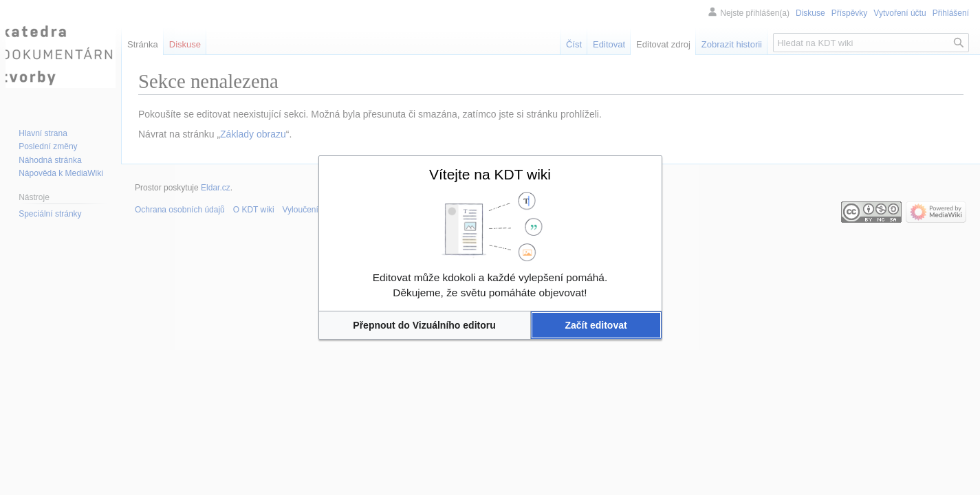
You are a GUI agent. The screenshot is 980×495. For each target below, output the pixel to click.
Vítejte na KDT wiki (490, 174)
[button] (425, 325)
